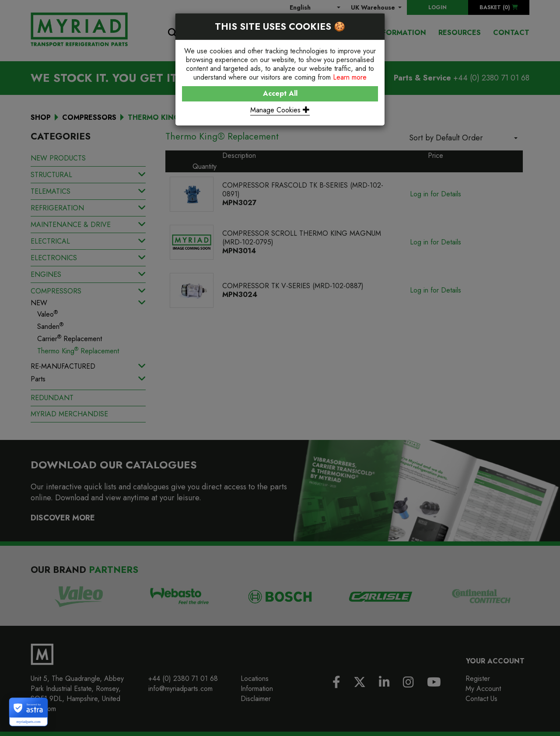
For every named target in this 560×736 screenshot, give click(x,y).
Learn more (350, 77)
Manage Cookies (280, 110)
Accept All (280, 93)
